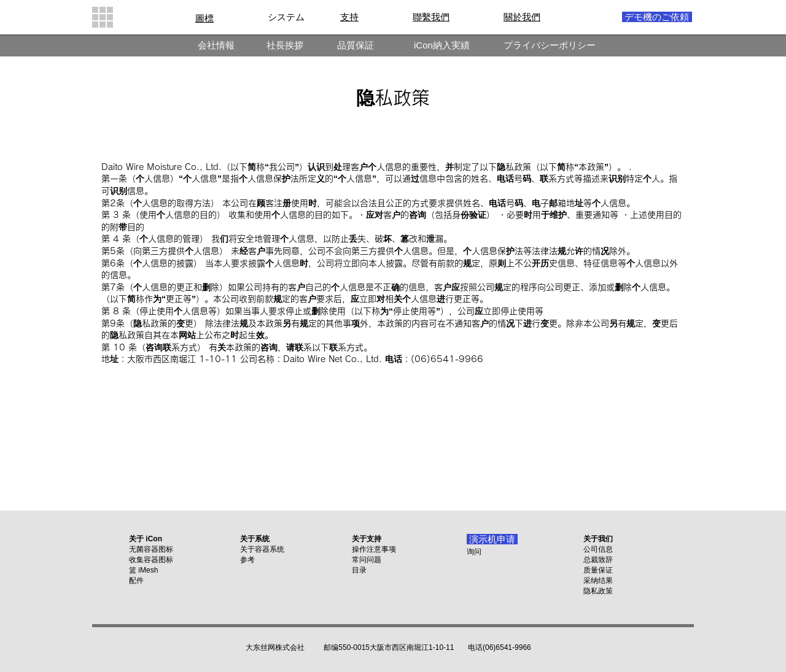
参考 (247, 560)
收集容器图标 (151, 560)
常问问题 (367, 560)
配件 (136, 581)
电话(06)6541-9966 (500, 647)
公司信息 (598, 549)
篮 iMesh (143, 570)
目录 (359, 570)
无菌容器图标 (151, 549)
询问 (474, 552)
